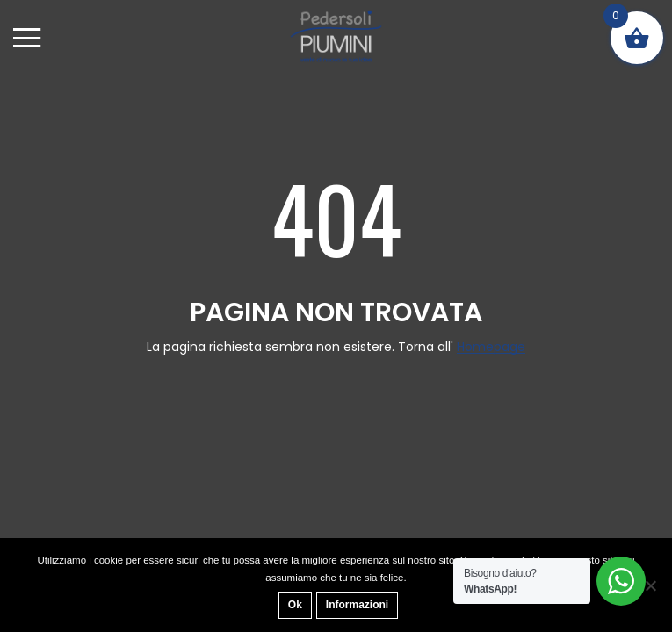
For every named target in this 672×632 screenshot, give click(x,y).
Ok (295, 605)
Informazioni (357, 605)
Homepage (491, 347)
